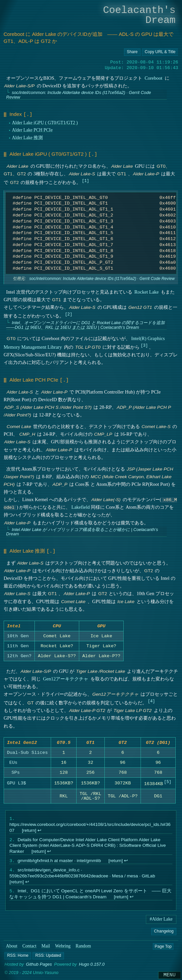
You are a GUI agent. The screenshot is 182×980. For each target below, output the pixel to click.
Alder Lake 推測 (27, 137)
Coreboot (153, 78)
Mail (46, 949)
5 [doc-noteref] (168, 782)
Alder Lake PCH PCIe (32, 130)
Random (83, 949)
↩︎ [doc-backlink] (39, 831)
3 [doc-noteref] (144, 344)
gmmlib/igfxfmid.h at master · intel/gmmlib (59, 862)
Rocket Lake (146, 291)
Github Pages (39, 968)
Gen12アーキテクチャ (65, 678)
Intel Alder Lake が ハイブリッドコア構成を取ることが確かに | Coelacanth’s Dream (82, 530)
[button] (18, 959)
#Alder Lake (161, 922)
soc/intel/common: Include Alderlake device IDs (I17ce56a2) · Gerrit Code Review (78, 95)
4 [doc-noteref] (151, 700)
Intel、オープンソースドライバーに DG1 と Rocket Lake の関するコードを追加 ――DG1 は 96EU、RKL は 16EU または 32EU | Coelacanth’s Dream (85, 324)
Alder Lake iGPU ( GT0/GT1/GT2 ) (45, 122)
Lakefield (80, 505)
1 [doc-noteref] (85, 179)
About (12, 949)
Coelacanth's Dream (139, 15)
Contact (29, 949)
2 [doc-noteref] (68, 313)
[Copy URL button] (132, 52)
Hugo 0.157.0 (92, 968)
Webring (63, 949)
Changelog (164, 934)
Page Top (163, 949)
